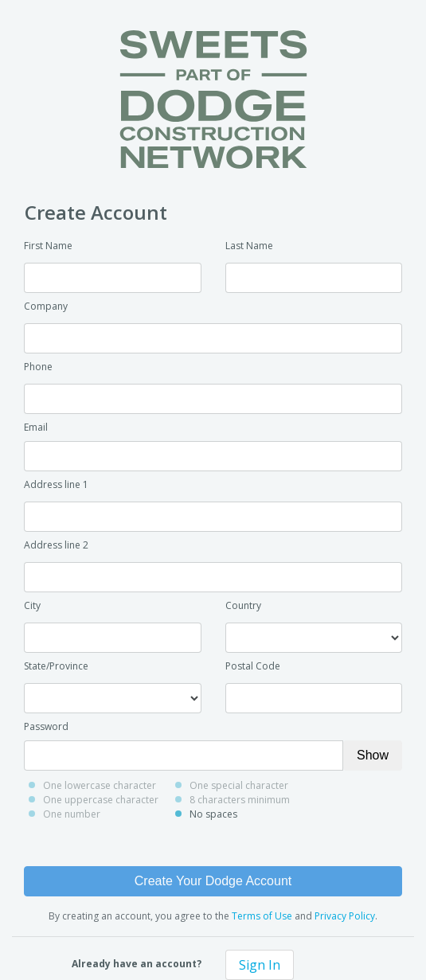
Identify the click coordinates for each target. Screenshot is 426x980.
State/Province (56, 666)
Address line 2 (56, 545)
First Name (48, 246)
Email (36, 427)
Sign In (260, 965)
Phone (38, 367)
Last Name (249, 246)
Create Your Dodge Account (213, 881)
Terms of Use (262, 916)
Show (373, 755)
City (32, 605)
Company (46, 306)
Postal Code (253, 666)
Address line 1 (56, 484)
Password (46, 726)
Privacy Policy (345, 916)
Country (243, 605)
